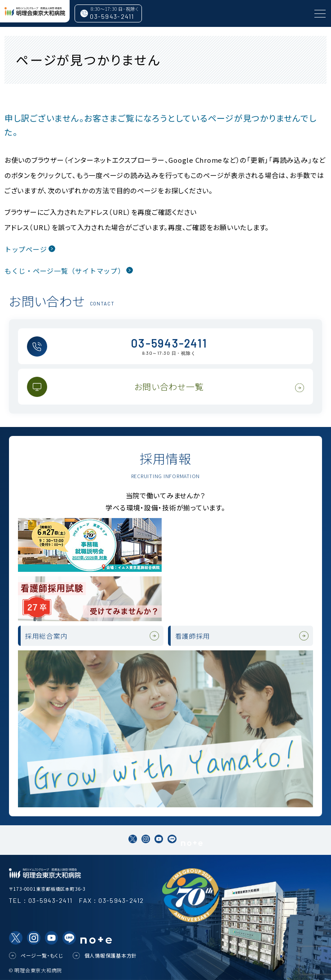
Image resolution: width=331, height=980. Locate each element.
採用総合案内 (46, 636)
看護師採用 (193, 636)
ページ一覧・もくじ (42, 955)
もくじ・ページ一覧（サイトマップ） (65, 271)
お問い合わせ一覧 (169, 386)
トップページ (26, 249)
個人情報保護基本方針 (111, 955)
